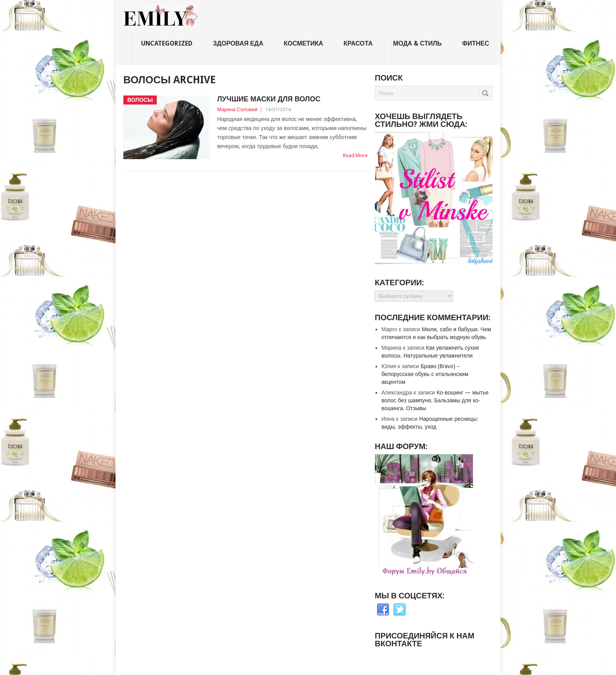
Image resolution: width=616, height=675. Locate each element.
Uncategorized (167, 43)
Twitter (400, 610)
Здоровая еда (238, 43)
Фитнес (476, 43)
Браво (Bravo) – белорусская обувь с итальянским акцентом (425, 374)
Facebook (383, 610)
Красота (358, 43)
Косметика (303, 43)
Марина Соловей (237, 109)
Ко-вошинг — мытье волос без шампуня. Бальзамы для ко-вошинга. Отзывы (435, 400)
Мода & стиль (418, 43)
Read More (355, 155)
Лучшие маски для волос (269, 99)
